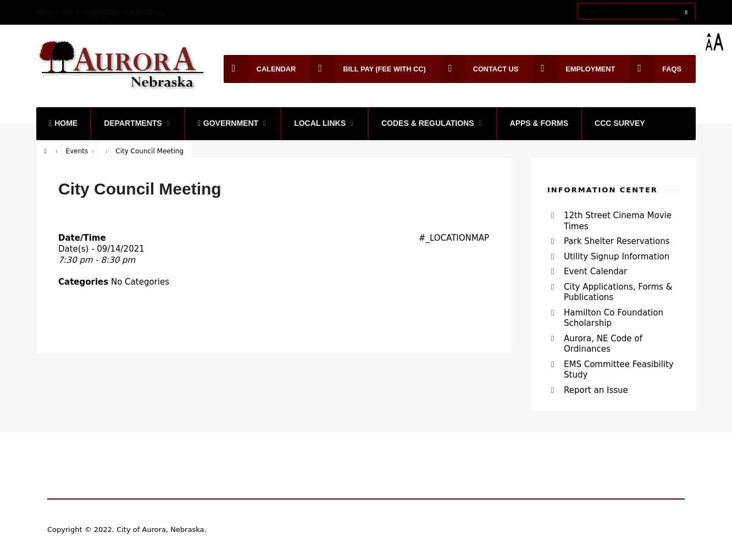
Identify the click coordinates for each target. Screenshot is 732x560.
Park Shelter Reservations (617, 241)
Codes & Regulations (428, 123)
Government (228, 123)
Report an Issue (596, 390)
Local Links (320, 123)
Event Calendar (595, 271)
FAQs (655, 69)
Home (63, 123)
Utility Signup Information (617, 257)
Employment (574, 69)
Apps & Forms (539, 123)
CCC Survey (620, 123)
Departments (133, 123)
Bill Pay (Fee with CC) (368, 69)
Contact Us (479, 69)
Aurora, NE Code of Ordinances (603, 344)
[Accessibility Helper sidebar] (719, 42)
